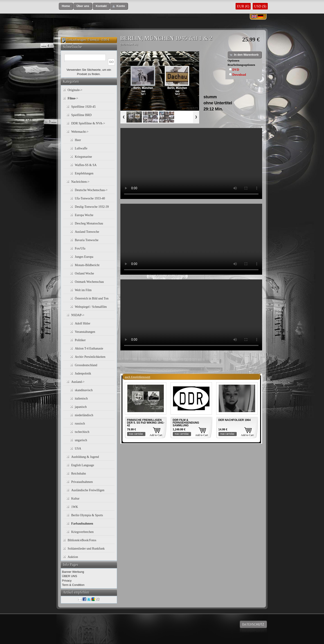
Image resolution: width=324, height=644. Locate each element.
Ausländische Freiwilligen (88, 490)
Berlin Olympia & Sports (87, 515)
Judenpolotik (83, 373)
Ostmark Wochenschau (89, 282)
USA (78, 449)
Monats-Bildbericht (87, 265)
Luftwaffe (81, 148)
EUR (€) (243, 6)
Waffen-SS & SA (86, 165)
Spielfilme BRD (82, 115)
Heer (78, 140)
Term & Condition (73, 585)
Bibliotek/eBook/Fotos (82, 540)
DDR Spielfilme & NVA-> (88, 123)
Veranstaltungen (85, 332)
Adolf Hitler (83, 323)
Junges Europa (84, 257)
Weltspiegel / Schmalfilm (91, 307)
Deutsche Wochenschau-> (91, 190)
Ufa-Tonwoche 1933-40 (90, 198)
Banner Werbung (73, 572)
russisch (80, 424)
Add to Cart (156, 435)
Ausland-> (78, 382)
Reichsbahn (79, 474)
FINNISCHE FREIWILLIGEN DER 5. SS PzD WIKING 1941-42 (146, 423)
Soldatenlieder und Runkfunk (86, 549)
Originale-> (75, 90)
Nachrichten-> (80, 182)
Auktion (73, 557)
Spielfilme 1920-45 (84, 107)
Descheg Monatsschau (89, 223)
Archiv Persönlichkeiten (90, 357)
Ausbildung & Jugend (85, 457)
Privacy (67, 581)
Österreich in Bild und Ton (92, 298)
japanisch (81, 407)
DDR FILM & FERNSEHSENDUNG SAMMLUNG (186, 423)
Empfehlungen (84, 173)
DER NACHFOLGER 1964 (235, 420)
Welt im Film (83, 290)
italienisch (81, 399)
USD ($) (260, 6)
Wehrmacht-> (80, 132)
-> (73, 98)
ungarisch (81, 440)
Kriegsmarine (83, 157)
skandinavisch (84, 390)
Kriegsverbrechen (83, 532)
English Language (83, 465)
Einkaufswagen (76, 40)
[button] (66, 6)
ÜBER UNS (70, 576)
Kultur (75, 499)
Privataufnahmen (82, 482)
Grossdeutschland (86, 365)
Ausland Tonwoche (87, 232)
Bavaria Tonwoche (87, 240)
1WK (75, 507)
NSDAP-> (78, 315)
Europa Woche (84, 215)
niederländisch (84, 415)
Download (239, 75)
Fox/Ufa (80, 248)
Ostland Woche (84, 273)
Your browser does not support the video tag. (191, 163)
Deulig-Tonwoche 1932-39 (92, 207)
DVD (236, 70)
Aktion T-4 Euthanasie (89, 348)
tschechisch (82, 432)
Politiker (80, 340)
